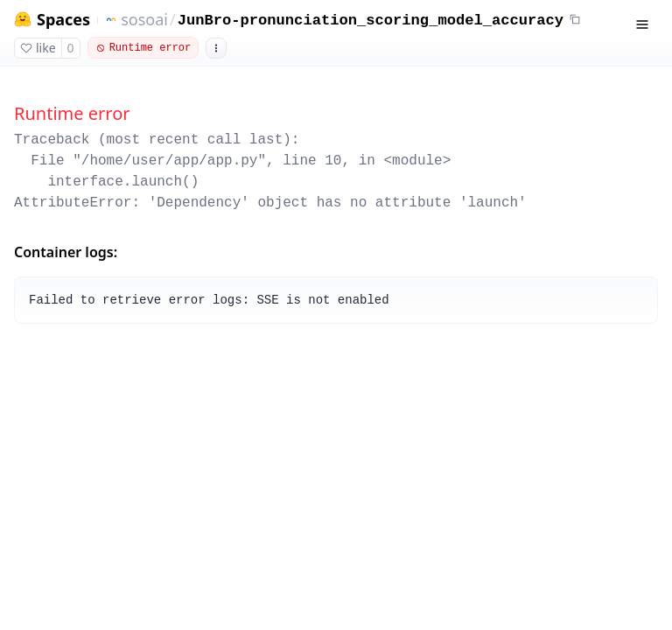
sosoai (144, 19)
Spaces (63, 20)
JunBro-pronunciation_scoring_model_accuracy (371, 21)
